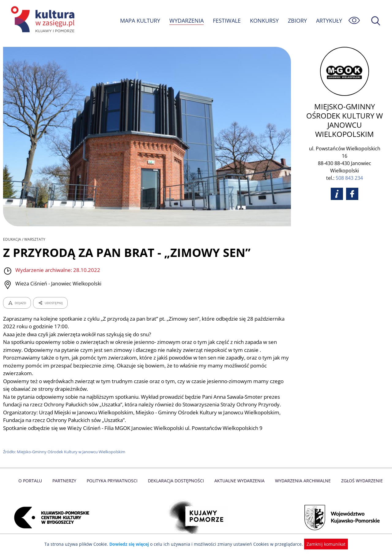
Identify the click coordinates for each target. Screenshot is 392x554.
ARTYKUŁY (329, 21)
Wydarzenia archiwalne (301, 481)
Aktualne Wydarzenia (239, 481)
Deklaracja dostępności (176, 481)
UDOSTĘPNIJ (50, 303)
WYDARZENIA (186, 21)
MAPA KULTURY (139, 21)
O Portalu (33, 481)
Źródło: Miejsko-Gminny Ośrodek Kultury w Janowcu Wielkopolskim (65, 452)
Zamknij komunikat (322, 544)
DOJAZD (17, 303)
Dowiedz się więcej (131, 544)
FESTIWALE (227, 21)
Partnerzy (66, 481)
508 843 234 (349, 178)
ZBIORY (297, 21)
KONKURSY (264, 21)
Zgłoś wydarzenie (360, 481)
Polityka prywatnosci (113, 481)
